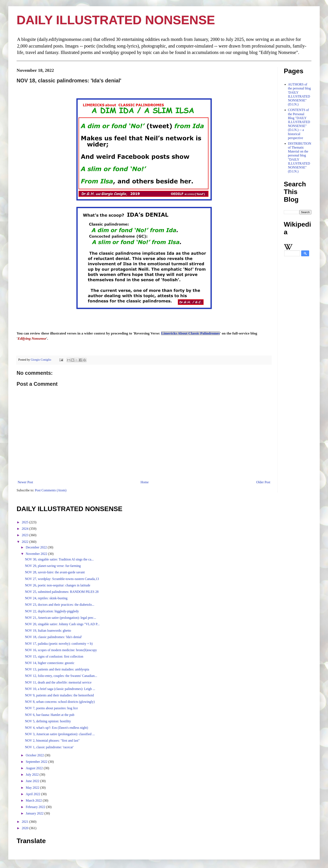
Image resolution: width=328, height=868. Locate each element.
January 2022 (35, 813)
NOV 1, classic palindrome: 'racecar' (49, 747)
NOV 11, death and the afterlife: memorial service (58, 682)
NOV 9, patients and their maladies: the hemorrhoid (59, 695)
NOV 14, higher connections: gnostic (50, 663)
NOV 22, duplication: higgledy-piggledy (52, 611)
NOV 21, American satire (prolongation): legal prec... (61, 618)
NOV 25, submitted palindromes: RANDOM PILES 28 (62, 592)
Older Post (263, 482)
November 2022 (37, 554)
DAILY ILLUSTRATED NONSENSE (116, 20)
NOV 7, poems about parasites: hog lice (51, 708)
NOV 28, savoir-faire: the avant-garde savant (55, 572)
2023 (26, 535)
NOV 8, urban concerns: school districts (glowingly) (60, 702)
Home (145, 482)
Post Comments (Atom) (51, 490)
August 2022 (35, 768)
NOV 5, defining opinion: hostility (48, 721)
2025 (26, 522)
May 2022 (33, 788)
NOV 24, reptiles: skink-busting (46, 598)
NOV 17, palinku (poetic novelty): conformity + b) (59, 644)
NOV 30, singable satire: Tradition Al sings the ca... (59, 559)
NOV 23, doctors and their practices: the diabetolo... (60, 605)
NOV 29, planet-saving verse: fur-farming (53, 566)
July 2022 (33, 775)
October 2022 (35, 755)
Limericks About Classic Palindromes (190, 333)
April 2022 (33, 794)
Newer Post (25, 482)
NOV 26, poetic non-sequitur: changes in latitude (58, 585)
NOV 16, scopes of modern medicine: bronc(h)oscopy (61, 650)
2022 (26, 542)
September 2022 (37, 762)
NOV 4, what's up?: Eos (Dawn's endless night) (56, 728)
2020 (26, 828)
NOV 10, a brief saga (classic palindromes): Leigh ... (60, 689)
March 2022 (34, 800)
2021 (26, 822)
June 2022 (33, 781)
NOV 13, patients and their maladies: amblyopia (57, 669)
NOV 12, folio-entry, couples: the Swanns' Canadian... (61, 676)
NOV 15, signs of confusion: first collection (54, 656)
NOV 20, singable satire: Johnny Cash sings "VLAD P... (62, 624)
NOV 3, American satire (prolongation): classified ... (60, 734)
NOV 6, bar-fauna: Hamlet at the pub (50, 715)
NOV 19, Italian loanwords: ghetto (48, 631)
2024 (26, 529)
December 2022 (37, 547)
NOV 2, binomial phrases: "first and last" (52, 740)
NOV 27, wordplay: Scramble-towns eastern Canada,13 (62, 579)
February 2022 (36, 807)
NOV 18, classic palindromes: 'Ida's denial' (53, 637)
